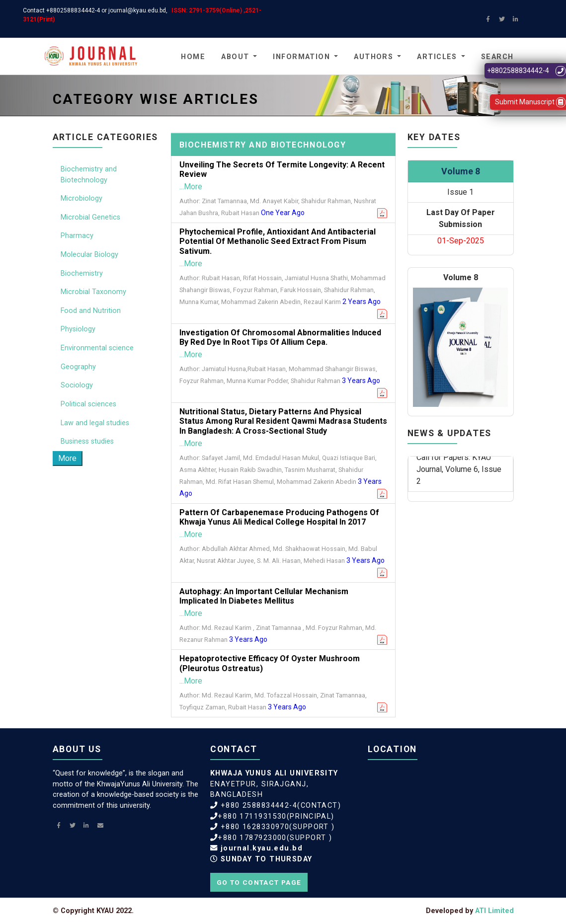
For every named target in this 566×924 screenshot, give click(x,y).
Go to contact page (259, 882)
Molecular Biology (89, 255)
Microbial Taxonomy (93, 292)
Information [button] (301, 57)
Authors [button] (373, 57)
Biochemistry (82, 273)
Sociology (77, 385)
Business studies (87, 441)
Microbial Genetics (90, 217)
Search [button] (497, 57)
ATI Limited (494, 911)
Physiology (78, 329)
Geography (78, 367)
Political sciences (88, 404)
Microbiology (81, 198)
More (67, 458)
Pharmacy (77, 236)
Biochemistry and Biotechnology (89, 175)
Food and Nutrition (91, 311)
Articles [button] (437, 57)
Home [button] (193, 57)
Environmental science (97, 348)
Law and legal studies (95, 423)
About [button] (235, 57)
